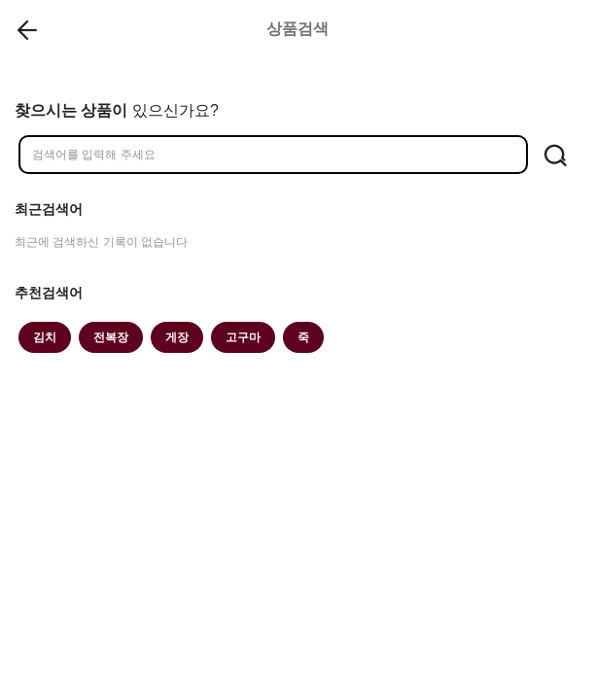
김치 (45, 337)
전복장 (111, 337)
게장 (177, 337)
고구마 (243, 337)
